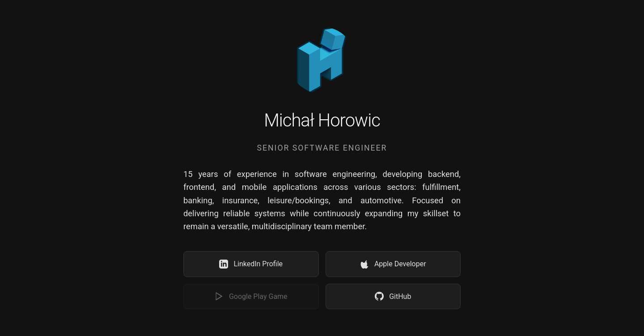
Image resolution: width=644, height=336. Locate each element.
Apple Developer (393, 264)
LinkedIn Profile (251, 264)
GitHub (393, 296)
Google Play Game (251, 296)
